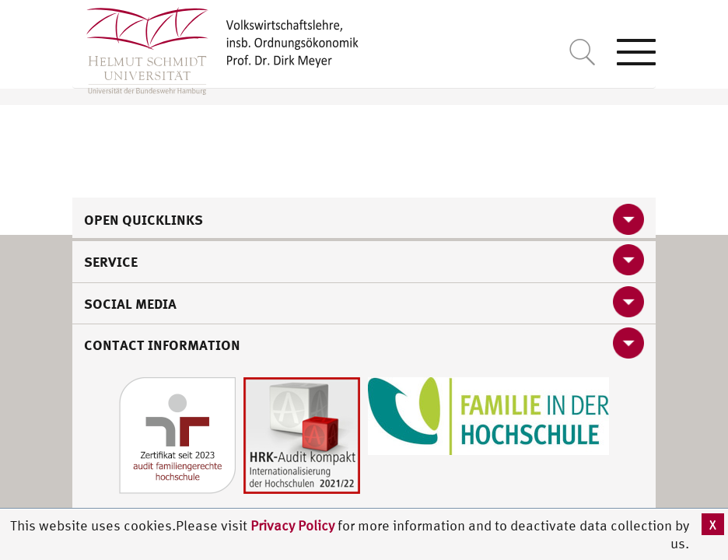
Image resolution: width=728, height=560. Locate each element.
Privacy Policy (294, 525)
